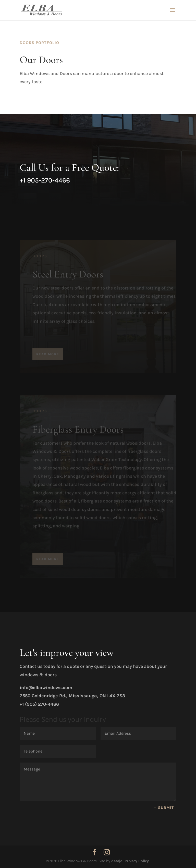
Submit (166, 808)
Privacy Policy (137, 861)
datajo (117, 861)
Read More (48, 357)
